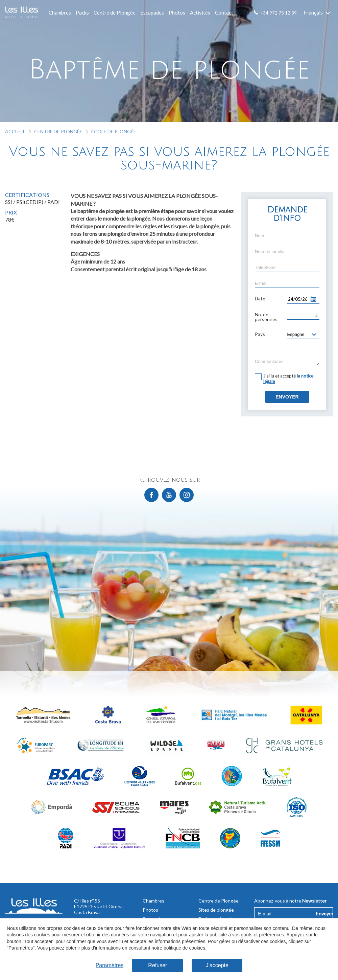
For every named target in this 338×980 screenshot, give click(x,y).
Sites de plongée (216, 910)
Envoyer (287, 397)
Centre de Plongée (115, 13)
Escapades (152, 13)
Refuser (158, 965)
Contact (224, 13)
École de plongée (114, 131)
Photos (177, 13)
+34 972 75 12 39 (279, 13)
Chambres (60, 13)
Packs (82, 13)
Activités (200, 13)
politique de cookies (184, 948)
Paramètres (110, 965)
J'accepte (217, 965)
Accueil (15, 131)
